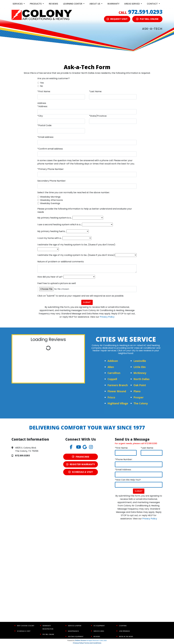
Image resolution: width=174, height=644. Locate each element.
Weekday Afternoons (51, 200)
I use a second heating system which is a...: (60, 225)
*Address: (42, 106)
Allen (111, 367)
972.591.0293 (145, 12)
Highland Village (118, 403)
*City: (40, 116)
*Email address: (46, 137)
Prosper (139, 397)
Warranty (113, 4)
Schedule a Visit (24, 631)
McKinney (140, 373)
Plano (137, 391)
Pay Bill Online (48, 634)
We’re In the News (126, 637)
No (42, 86)
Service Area (99, 631)
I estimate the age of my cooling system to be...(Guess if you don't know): (76, 255)
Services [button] (18, 4)
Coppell (112, 379)
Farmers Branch (118, 385)
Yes (42, 83)
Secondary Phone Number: (52, 181)
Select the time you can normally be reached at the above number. (74, 192)
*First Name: (44, 91)
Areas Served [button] (132, 4)
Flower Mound (117, 391)
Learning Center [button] (73, 4)
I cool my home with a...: (50, 238)
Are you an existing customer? (53, 78)
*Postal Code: (45, 125)
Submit (87, 302)
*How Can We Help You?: (128, 480)
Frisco (111, 397)
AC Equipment (99, 626)
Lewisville (140, 361)
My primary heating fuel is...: (52, 231)
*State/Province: (98, 116)
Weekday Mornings (50, 197)
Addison (113, 361)
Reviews (53, 4)
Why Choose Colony (26, 626)
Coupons (123, 626)
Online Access (80, 640)
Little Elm (140, 367)
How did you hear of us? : (50, 277)
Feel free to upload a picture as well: (57, 283)
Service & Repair (75, 626)
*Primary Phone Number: (51, 169)
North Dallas (142, 379)
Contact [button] (153, 4)
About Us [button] (95, 4)
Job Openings (124, 631)
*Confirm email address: (50, 149)
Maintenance (73, 631)
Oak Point (140, 385)
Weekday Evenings (50, 203)
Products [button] (36, 4)
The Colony (141, 403)
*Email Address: (123, 470)
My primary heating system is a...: (55, 218)
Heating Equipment (76, 637)
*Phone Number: (124, 459)
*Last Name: (95, 91)
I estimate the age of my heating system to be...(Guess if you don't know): (76, 245)
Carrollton (114, 373)
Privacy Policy (107, 317)
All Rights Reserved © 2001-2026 (97, 641)
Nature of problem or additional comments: (61, 262)
